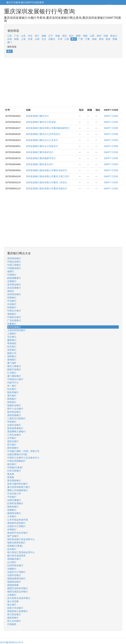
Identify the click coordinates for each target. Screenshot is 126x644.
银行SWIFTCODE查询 (32, 2)
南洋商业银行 (14, 412)
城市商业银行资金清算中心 (21, 539)
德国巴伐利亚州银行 (18, 588)
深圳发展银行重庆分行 (37, 116)
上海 (23, 39)
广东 (16, 36)
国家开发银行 (14, 369)
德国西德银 (13, 585)
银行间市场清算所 (16, 556)
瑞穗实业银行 (14, 405)
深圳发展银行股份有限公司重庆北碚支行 (47, 170)
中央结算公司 (14, 494)
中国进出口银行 (15, 379)
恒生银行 (12, 389)
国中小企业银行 (15, 409)
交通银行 (12, 281)
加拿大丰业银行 (15, 608)
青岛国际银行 (14, 481)
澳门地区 (12, 363)
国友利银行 (13, 392)
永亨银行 (12, 438)
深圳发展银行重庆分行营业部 (41, 122)
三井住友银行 (14, 435)
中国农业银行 (14, 262)
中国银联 (12, 624)
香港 (108, 39)
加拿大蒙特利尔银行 (18, 484)
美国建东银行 (14, 559)
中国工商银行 (14, 265)
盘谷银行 (12, 464)
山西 (92, 36)
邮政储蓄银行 (14, 278)
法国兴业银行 (14, 425)
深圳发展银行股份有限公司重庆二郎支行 (47, 182)
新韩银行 (12, 399)
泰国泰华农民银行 (16, 523)
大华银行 (12, 516)
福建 (44, 36)
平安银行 (12, 497)
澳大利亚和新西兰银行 (19, 487)
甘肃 (30, 39)
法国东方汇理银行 (16, 526)
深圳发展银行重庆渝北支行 (40, 164)
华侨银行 (12, 422)
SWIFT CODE (111, 116)
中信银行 (12, 301)
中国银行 (12, 275)
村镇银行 (12, 307)
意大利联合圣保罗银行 (19, 598)
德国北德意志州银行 (18, 592)
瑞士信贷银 (13, 601)
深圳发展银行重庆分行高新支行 (42, 146)
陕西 (78, 36)
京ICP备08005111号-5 (11, 642)
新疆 (16, 39)
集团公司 (12, 353)
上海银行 (12, 334)
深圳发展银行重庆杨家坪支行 (41, 158)
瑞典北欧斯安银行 (16, 543)
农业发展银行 (14, 288)
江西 (67, 39)
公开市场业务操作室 (18, 520)
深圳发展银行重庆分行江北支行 (42, 140)
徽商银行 (12, 340)
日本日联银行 (14, 471)
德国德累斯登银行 (16, 579)
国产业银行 (13, 536)
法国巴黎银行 (14, 500)
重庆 (74, 39)
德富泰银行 (13, 618)
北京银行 (12, 337)
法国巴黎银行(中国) (17, 454)
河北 (30, 36)
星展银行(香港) (15, 546)
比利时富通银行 (15, 503)
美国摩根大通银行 (16, 432)
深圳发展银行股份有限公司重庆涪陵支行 (47, 188)
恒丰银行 (12, 347)
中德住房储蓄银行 (16, 461)
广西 (81, 39)
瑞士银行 (12, 605)
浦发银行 (12, 314)
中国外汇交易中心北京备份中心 (23, 458)
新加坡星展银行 (15, 428)
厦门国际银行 (14, 376)
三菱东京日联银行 (16, 418)
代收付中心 (13, 383)
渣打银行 (12, 396)
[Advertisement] (63, 84)
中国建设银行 (14, 268)
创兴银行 (12, 549)
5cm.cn (116, 6)
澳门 (10, 42)
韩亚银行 (12, 402)
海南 (94, 39)
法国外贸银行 (14, 575)
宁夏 (87, 39)
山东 (23, 36)
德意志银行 (13, 441)
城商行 (11, 271)
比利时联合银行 (15, 565)
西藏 (115, 39)
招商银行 (12, 298)
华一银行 (12, 386)
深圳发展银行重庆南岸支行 (40, 152)
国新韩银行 (13, 507)
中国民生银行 (14, 317)
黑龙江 (114, 36)
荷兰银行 (12, 445)
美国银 (11, 477)
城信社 (11, 291)
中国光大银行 (14, 311)
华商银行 (12, 530)
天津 (60, 39)
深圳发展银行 (14, 327)
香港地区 (12, 343)
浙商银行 (12, 356)
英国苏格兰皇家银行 (18, 611)
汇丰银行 (12, 373)
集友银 (11, 474)
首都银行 (12, 510)
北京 (44, 39)
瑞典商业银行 (14, 582)
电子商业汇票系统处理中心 (21, 552)
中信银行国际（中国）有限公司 (23, 451)
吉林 (10, 39)
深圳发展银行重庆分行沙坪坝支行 (43, 134)
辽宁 (51, 36)
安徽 (58, 36)
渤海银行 (12, 360)
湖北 (64, 36)
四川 (71, 36)
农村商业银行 (14, 258)
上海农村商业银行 (16, 330)
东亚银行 (12, 350)
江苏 (10, 36)
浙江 (37, 36)
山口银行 (12, 562)
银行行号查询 (13, 2)
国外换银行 (13, 448)
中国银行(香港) (15, 467)
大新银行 (12, 595)
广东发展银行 (14, 320)
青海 (101, 39)
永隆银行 (12, 569)
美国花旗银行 (14, 415)
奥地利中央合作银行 (18, 533)
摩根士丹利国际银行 (18, 490)
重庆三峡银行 (14, 366)
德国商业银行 (14, 513)
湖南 (85, 36)
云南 (37, 39)
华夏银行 (12, 324)
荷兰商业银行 (14, 614)
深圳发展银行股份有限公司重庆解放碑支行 (48, 128)
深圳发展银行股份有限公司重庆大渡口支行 (48, 176)
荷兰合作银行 (14, 621)
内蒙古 (52, 39)
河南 (106, 36)
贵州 (99, 36)
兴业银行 (12, 304)
